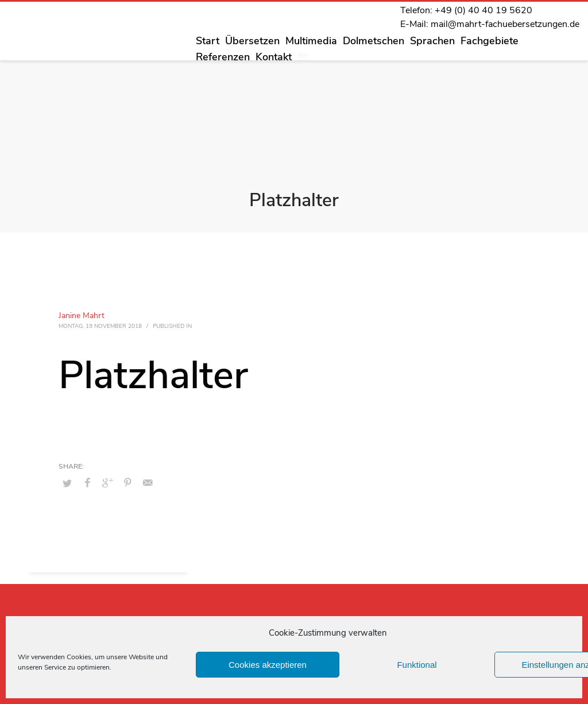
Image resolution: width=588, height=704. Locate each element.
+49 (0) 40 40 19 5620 (483, 10)
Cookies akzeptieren (268, 665)
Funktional (417, 665)
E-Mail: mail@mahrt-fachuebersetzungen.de (490, 24)
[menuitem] (303, 57)
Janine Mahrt (82, 316)
